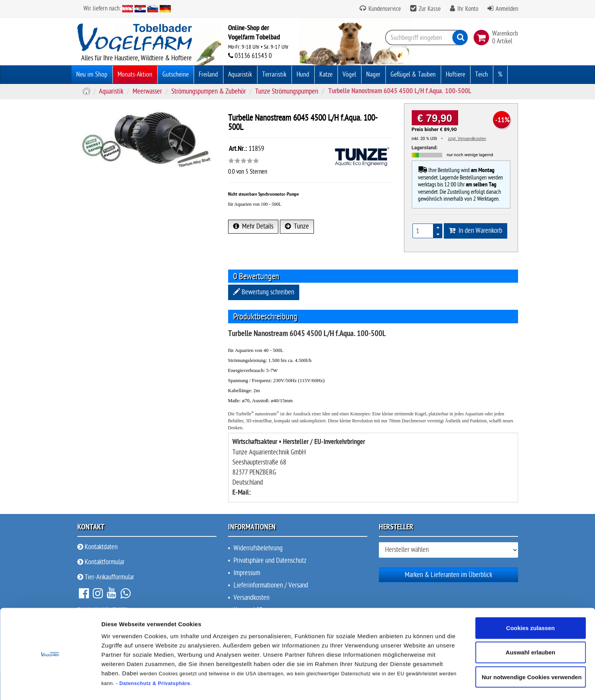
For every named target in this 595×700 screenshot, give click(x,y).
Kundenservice (384, 9)
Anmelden (507, 9)
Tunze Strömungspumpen (287, 91)
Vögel (349, 74)
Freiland (208, 74)
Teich (482, 74)
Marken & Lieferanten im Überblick (448, 575)
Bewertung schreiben (264, 292)
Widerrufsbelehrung (258, 548)
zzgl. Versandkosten (467, 139)
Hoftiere (455, 74)
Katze (326, 74)
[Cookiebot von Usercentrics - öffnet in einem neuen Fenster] (50, 685)
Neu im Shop (92, 74)
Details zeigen (411, 685)
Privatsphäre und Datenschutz (270, 561)
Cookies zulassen (530, 604)
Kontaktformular (101, 562)
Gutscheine (176, 74)
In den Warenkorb (476, 231)
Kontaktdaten (97, 547)
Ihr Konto (468, 9)
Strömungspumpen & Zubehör (209, 91)
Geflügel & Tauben (413, 74)
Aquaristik (240, 74)
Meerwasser (147, 91)
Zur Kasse (430, 9)
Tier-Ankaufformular (106, 577)
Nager (373, 74)
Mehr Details (253, 226)
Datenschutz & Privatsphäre (155, 660)
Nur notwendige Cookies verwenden (532, 653)
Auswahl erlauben (530, 629)
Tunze (297, 226)
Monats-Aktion (135, 74)
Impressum (247, 573)
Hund (303, 74)
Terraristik (274, 74)
